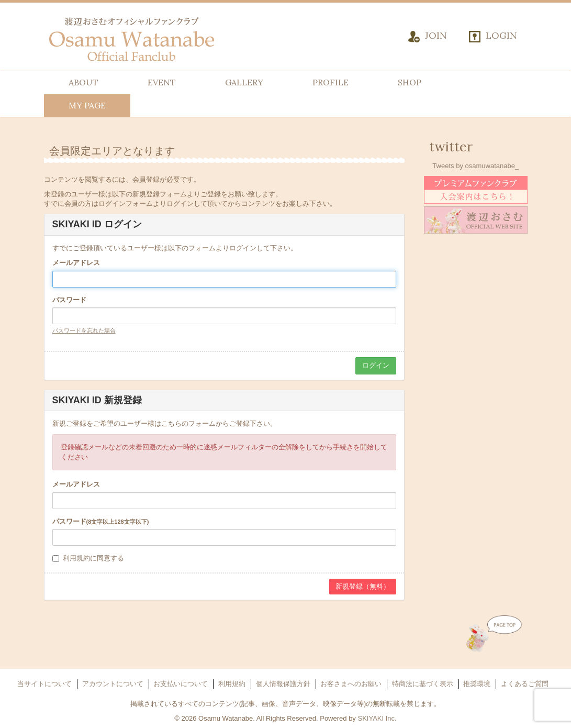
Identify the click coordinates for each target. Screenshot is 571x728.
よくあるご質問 (525, 684)
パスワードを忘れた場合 (84, 330)
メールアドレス (76, 263)
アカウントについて (113, 684)
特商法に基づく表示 (423, 684)
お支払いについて (181, 684)
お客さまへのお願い (351, 684)
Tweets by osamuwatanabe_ (475, 166)
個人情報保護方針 (283, 684)
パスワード (69, 300)
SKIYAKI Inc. (377, 718)
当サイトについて (44, 684)
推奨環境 (477, 684)
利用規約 (76, 558)
